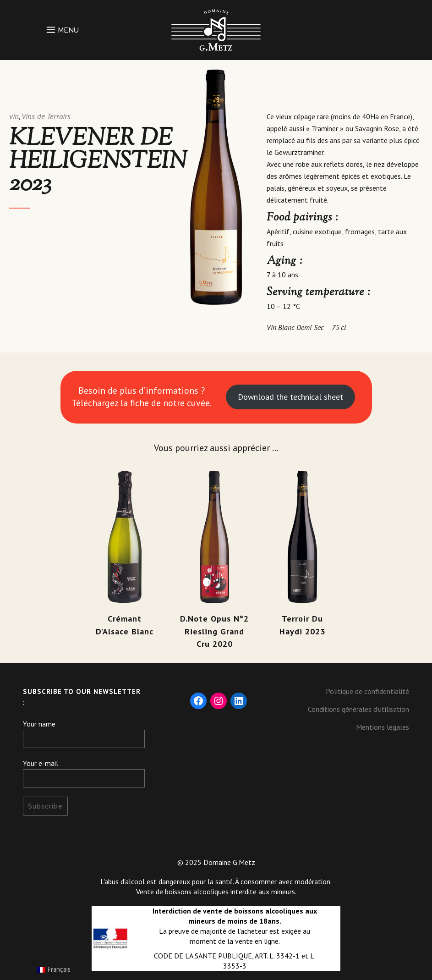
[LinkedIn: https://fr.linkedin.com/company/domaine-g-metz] (239, 701)
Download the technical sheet (290, 397)
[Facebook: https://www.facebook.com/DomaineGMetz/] (198, 701)
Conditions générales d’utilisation (358, 709)
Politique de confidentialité (367, 691)
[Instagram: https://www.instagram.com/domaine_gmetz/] (219, 701)
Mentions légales (383, 727)
